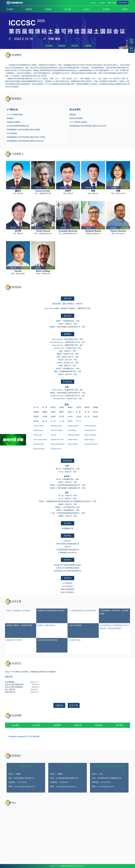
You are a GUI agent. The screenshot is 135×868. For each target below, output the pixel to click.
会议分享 (131, 49)
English (102, 3)
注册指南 (88, 46)
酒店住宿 (78, 725)
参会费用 (57, 725)
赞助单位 (99, 725)
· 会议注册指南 (11, 133)
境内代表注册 (123, 3)
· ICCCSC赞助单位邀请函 (78, 122)
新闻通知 (29, 9)
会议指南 (106, 9)
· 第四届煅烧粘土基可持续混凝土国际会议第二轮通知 (26, 137)
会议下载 (131, 41)
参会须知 (15, 725)
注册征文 (59, 705)
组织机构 (48, 9)
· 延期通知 (10, 118)
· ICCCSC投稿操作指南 (14, 115)
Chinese (93, 3)
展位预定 (120, 725)
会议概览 (10, 9)
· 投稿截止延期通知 (13, 122)
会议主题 (67, 9)
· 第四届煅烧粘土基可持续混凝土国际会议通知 (23, 130)
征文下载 (74, 705)
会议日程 (75, 46)
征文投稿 (49, 46)
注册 (114, 3)
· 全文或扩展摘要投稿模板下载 (17, 126)
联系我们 (125, 9)
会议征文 (87, 9)
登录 (110, 3)
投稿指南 (62, 46)
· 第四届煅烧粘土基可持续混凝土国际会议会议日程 (25, 141)
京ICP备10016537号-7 (80, 866)
